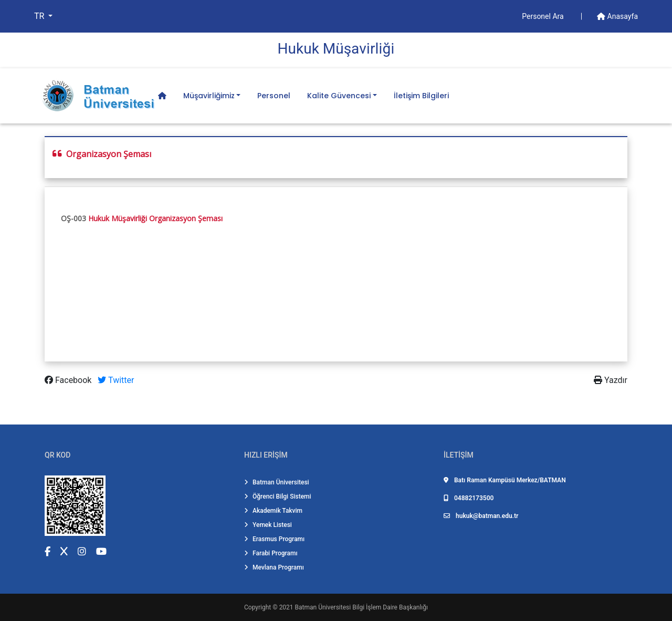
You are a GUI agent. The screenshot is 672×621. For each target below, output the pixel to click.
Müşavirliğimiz (209, 96)
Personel (274, 96)
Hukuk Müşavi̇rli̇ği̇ (336, 49)
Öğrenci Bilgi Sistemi (278, 496)
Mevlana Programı (274, 567)
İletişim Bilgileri (421, 96)
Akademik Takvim (273, 511)
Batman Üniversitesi (277, 482)
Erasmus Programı (274, 539)
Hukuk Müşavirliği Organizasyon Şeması (155, 218)
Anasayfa (617, 16)
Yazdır (611, 380)
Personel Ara (544, 16)
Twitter (116, 380)
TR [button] (40, 16)
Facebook (69, 380)
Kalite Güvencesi (339, 96)
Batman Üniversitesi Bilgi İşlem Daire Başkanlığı (361, 607)
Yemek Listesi (268, 525)
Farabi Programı (271, 553)
